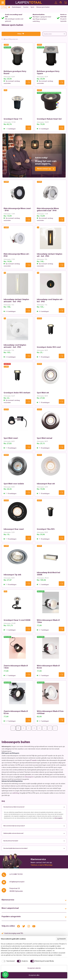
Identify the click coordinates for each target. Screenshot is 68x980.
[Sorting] (55, 34)
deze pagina (58, 818)
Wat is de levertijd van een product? (34, 826)
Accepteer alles (34, 975)
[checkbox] (8, 961)
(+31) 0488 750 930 (16, 874)
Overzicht (62, 939)
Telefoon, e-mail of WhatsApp (42, 865)
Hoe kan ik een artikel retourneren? (34, 807)
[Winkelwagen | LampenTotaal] (66, 3)
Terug (4, 7)
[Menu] (3, 3)
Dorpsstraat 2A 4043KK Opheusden (16, 890)
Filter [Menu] (21, 34)
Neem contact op (45, 169)
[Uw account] (56, 3)
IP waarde (34, 760)
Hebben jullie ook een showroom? (34, 833)
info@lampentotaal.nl (17, 882)
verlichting (16, 793)
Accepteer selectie (34, 968)
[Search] (61, 3)
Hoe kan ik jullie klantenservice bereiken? (34, 848)
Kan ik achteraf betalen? (34, 841)
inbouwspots (29, 777)
